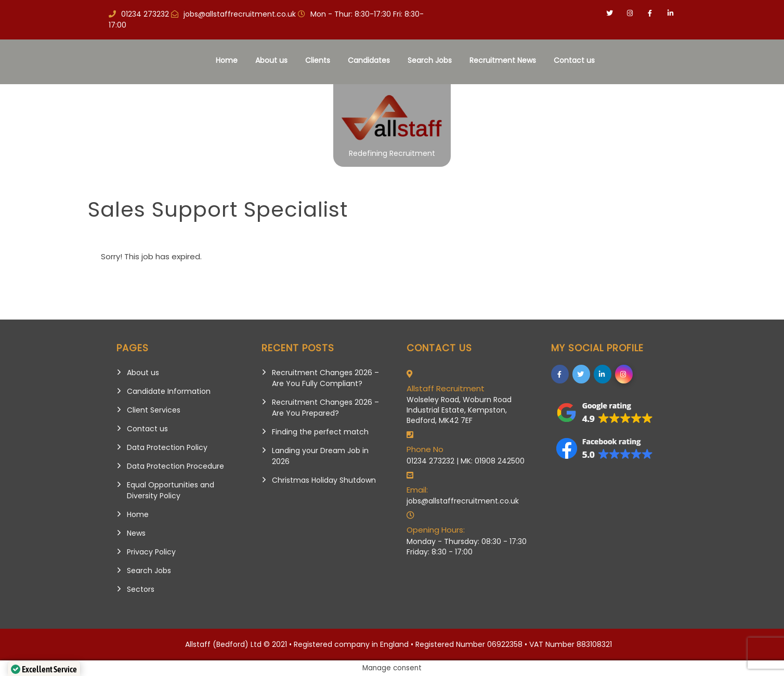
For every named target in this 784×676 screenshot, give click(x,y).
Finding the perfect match (320, 432)
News (136, 533)
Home (227, 60)
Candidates (369, 60)
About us (271, 60)
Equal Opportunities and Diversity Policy (171, 490)
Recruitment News (503, 60)
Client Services (154, 410)
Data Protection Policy (167, 447)
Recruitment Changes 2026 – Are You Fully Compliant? (325, 378)
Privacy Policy (151, 552)
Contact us (574, 60)
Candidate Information (169, 391)
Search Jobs (430, 60)
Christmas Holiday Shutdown (324, 480)
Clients (318, 60)
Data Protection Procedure (175, 466)
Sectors (141, 589)
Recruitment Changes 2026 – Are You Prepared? (325, 408)
